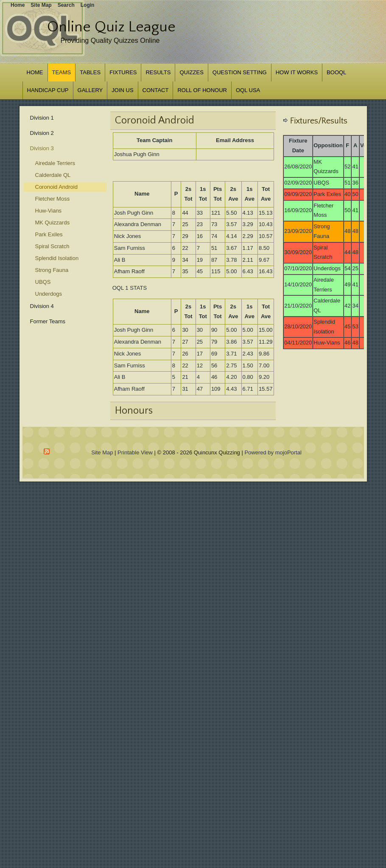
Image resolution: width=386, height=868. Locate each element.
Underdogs (49, 294)
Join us (122, 90)
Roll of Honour (202, 90)
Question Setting (240, 72)
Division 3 (42, 148)
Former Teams (48, 321)
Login (88, 5)
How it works (297, 72)
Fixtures (123, 72)
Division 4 (42, 306)
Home (35, 72)
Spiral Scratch (52, 246)
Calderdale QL (53, 175)
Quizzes (191, 72)
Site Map (102, 452)
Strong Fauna (52, 270)
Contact (156, 90)
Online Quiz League (111, 27)
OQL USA (248, 90)
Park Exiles (49, 234)
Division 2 (42, 133)
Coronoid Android (56, 187)
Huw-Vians (49, 211)
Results (158, 72)
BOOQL (336, 72)
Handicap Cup (48, 90)
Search (66, 5)
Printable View (135, 452)
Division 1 (42, 118)
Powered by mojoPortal (273, 452)
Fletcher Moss (53, 199)
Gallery (90, 90)
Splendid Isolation (57, 258)
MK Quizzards (53, 223)
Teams (62, 72)
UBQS (43, 282)
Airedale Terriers (55, 163)
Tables (90, 72)
